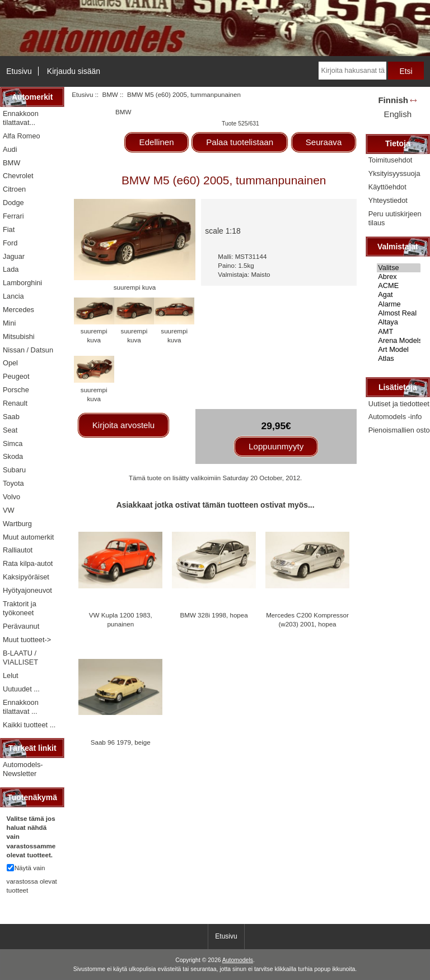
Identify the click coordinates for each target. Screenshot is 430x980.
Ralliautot (18, 550)
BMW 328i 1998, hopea (214, 615)
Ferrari (13, 216)
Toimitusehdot (391, 160)
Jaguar (14, 256)
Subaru (14, 470)
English (398, 114)
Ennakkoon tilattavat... (21, 118)
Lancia (13, 296)
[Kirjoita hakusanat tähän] (352, 71)
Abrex (399, 277)
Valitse (399, 268)
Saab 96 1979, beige (121, 742)
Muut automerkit (28, 537)
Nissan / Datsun (28, 350)
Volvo (11, 497)
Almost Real (399, 313)
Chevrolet (18, 176)
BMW (110, 94)
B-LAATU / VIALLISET (20, 658)
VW (9, 510)
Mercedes (18, 310)
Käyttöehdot (387, 187)
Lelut (11, 675)
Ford (10, 243)
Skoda (13, 456)
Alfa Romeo (22, 136)
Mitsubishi (19, 336)
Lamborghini (22, 283)
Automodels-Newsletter (23, 769)
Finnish (393, 100)
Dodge (13, 203)
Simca (13, 443)
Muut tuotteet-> (27, 640)
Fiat (9, 229)
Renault (15, 403)
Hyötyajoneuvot (27, 590)
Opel (10, 363)
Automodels (238, 960)
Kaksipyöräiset (26, 577)
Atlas (399, 359)
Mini (9, 323)
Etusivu (19, 71)
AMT (399, 332)
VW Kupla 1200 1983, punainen (121, 619)
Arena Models (399, 341)
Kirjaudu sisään (74, 71)
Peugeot (16, 376)
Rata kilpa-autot (28, 563)
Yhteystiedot (388, 200)
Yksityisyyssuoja (394, 173)
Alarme (399, 304)
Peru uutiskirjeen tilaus (395, 218)
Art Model (399, 350)
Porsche (16, 390)
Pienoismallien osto (399, 430)
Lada (11, 269)
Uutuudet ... (21, 689)
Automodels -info (395, 417)
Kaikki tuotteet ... (29, 725)
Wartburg (17, 524)
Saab (11, 417)
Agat (399, 295)
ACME (399, 286)
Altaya (399, 322)
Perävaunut (21, 626)
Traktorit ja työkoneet (20, 608)
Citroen (14, 189)
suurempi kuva (94, 331)
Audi (10, 149)
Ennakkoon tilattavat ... (21, 707)
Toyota (13, 483)
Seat (10, 430)
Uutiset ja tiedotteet (399, 404)
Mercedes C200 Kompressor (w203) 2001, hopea (307, 619)
